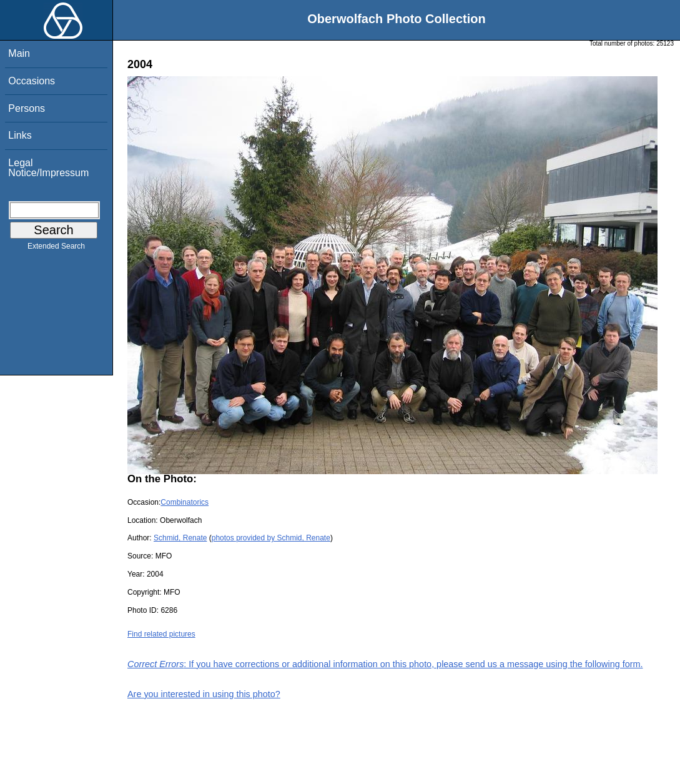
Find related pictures (161, 634)
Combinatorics (185, 502)
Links (20, 135)
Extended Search (56, 249)
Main (19, 53)
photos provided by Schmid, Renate (271, 538)
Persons (27, 108)
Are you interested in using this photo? (204, 694)
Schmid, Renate (180, 538)
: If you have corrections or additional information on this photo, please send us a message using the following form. (385, 664)
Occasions (32, 81)
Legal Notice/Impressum (48, 168)
